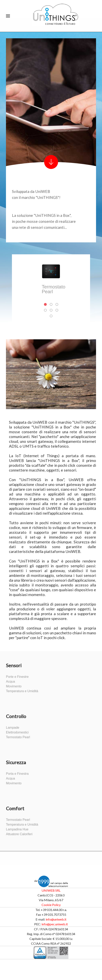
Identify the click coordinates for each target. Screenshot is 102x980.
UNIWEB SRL (51, 890)
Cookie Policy (51, 905)
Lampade (13, 728)
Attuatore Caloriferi (19, 834)
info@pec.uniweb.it (55, 924)
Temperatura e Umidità (22, 691)
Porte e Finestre (17, 677)
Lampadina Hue (17, 829)
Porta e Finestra (17, 774)
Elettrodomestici (17, 732)
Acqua (10, 682)
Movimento (14, 686)
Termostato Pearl (18, 737)
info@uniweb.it (56, 919)
